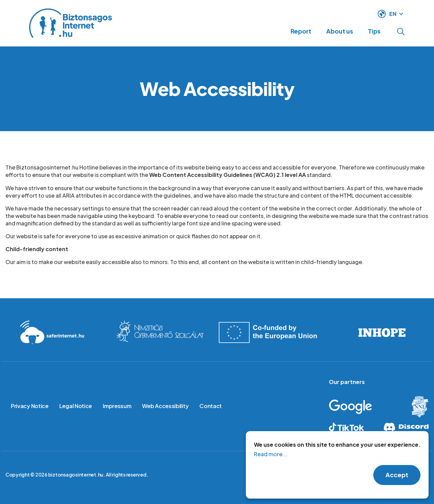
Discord (406, 427)
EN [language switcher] (393, 13)
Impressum (117, 406)
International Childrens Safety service (160, 332)
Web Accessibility (165, 406)
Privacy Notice (30, 406)
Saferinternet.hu (52, 332)
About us (332, 31)
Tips (372, 31)
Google (361, 407)
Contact (211, 406)
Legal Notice (76, 406)
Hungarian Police (415, 407)
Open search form (401, 32)
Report (289, 31)
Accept (397, 475)
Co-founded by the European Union (271, 332)
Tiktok (352, 427)
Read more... (271, 454)
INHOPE (382, 332)
